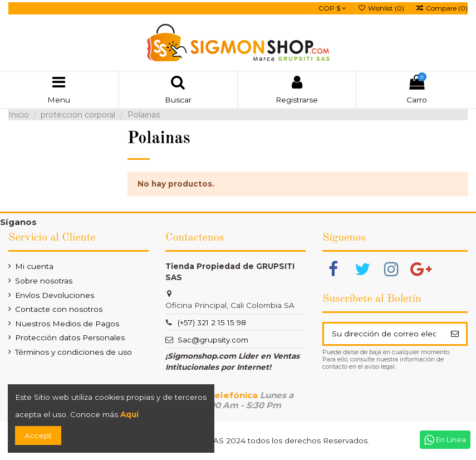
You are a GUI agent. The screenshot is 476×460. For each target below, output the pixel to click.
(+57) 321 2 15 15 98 (212, 322)
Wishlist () (382, 8)
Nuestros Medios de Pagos (67, 324)
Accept (38, 435)
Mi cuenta (34, 266)
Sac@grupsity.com (213, 340)
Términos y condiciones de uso (73, 352)
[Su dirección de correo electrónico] (384, 334)
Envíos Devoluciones (55, 295)
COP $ (332, 8)
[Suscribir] (455, 334)
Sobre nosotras (44, 281)
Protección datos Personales (70, 337)
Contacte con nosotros (59, 309)
